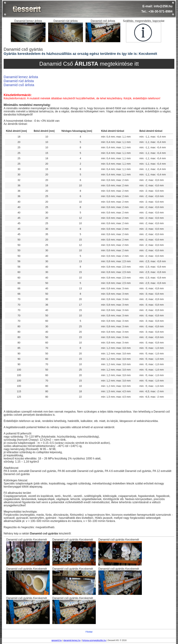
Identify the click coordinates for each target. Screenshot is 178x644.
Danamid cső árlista (19, 85)
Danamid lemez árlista (21, 77)
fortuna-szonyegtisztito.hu (94, 640)
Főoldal (89, 632)
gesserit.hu (57, 640)
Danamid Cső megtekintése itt (89, 64)
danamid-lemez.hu (72, 640)
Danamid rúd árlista (19, 81)
